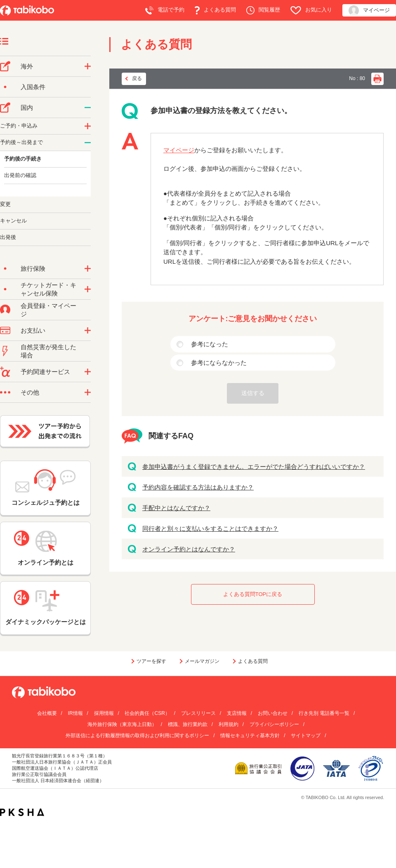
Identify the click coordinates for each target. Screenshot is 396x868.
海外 (27, 66)
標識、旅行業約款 (188, 724)
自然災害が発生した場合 (48, 351)
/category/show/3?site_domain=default (88, 393)
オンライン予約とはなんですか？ (189, 549)
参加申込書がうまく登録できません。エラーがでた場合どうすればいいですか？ (254, 467)
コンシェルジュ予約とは (46, 488)
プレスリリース (198, 713)
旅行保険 (33, 268)
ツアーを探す (151, 661)
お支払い (33, 330)
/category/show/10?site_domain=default (88, 269)
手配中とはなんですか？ (176, 508)
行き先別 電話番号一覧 (324, 713)
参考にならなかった (219, 363)
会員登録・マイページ (48, 310)
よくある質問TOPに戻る (253, 594)
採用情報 (104, 713)
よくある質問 (215, 10)
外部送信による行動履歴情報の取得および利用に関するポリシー (137, 736)
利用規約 (229, 724)
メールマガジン (202, 661)
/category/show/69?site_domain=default (88, 289)
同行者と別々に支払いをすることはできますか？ (210, 529)
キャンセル (13, 221)
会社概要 (47, 713)
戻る (137, 78)
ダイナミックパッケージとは (46, 608)
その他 (30, 392)
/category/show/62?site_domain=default (88, 143)
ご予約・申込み (19, 126)
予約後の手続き (23, 159)
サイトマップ (306, 736)
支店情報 (237, 713)
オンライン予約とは (45, 548)
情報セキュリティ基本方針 (250, 736)
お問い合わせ (273, 713)
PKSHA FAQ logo (22, 812)
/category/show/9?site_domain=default (88, 331)
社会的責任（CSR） (147, 713)
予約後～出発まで (21, 142)
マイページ (369, 11)
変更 (5, 204)
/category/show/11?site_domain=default (88, 372)
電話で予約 (165, 10)
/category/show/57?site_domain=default (88, 108)
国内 (27, 108)
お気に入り (311, 10)
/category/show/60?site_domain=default (88, 126)
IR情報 (75, 713)
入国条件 (33, 87)
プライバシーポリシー (274, 724)
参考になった (210, 344)
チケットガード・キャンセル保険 (48, 289)
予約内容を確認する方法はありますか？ (198, 487)
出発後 (8, 237)
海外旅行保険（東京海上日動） (122, 724)
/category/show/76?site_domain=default (88, 66)
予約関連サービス (45, 372)
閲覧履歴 (263, 10)
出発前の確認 (20, 175)
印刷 (377, 79)
